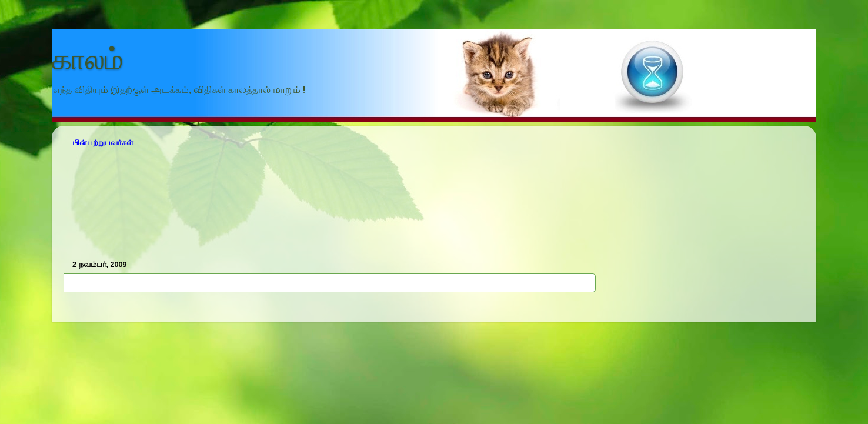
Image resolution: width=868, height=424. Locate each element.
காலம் (88, 59)
